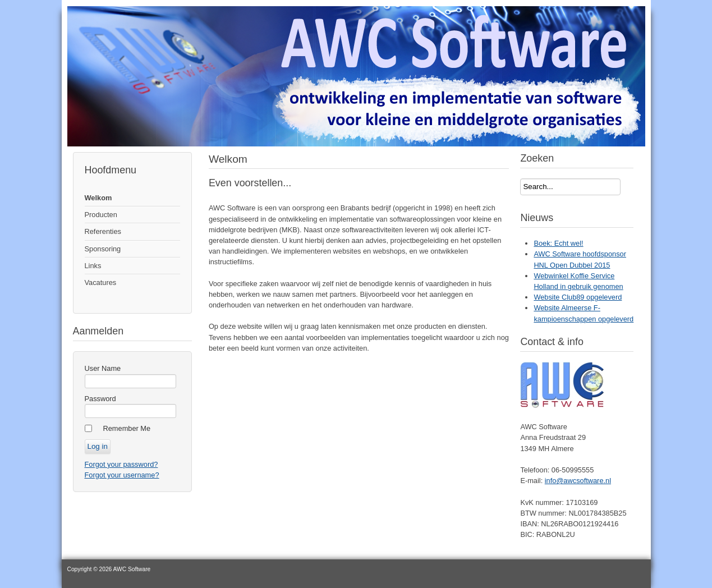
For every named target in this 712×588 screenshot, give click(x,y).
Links (93, 266)
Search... (520, 179)
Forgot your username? (122, 475)
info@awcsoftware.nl (578, 481)
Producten (101, 215)
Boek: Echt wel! (558, 243)
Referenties (103, 231)
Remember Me (127, 428)
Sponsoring (103, 249)
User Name (103, 368)
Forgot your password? (121, 464)
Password (100, 399)
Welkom (98, 198)
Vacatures (101, 282)
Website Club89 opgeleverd (578, 297)
